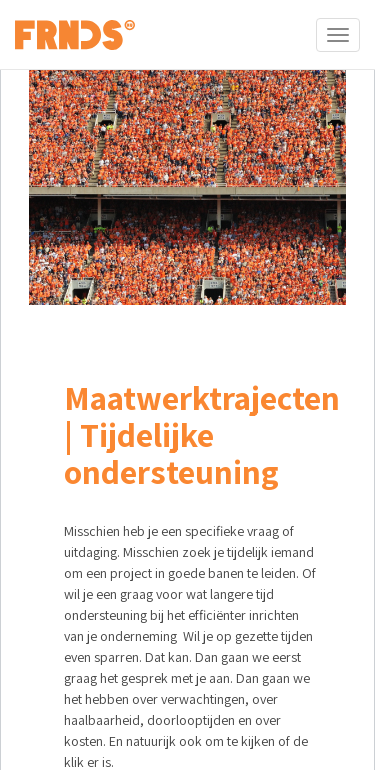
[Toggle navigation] (338, 35)
